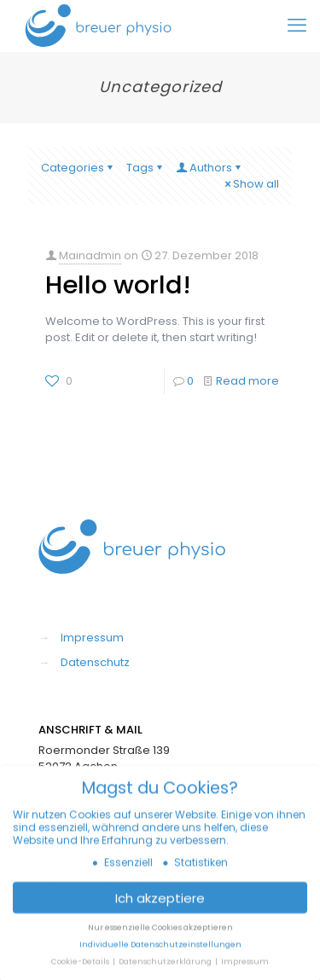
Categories (78, 168)
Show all (250, 184)
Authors (209, 168)
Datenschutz (95, 662)
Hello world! (118, 285)
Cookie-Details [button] (81, 966)
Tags (145, 168)
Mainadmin (90, 255)
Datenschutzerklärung (166, 966)
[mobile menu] (297, 26)
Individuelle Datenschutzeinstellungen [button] (160, 949)
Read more (247, 381)
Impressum (92, 638)
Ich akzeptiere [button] (160, 903)
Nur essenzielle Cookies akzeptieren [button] (160, 933)
